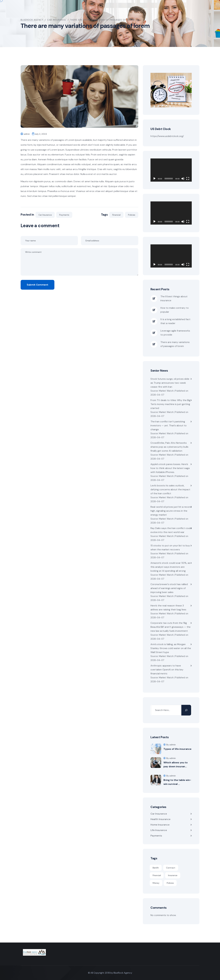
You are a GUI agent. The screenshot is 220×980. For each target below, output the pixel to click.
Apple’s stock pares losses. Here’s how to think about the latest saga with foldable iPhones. (170, 468)
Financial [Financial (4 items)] (157, 875)
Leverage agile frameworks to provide (175, 333)
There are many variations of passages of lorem (175, 344)
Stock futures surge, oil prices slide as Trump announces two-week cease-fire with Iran (170, 383)
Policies (132, 215)
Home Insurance (160, 825)
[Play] (154, 179)
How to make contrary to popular (175, 310)
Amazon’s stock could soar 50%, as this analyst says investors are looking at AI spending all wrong (170, 567)
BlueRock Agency (123, 973)
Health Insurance (160, 819)
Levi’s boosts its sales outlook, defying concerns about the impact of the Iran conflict (170, 489)
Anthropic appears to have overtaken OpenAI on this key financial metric (167, 670)
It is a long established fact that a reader (175, 321)
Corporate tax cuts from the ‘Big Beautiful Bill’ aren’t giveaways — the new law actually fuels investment (170, 627)
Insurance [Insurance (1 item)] (173, 875)
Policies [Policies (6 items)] (170, 883)
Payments (64, 215)
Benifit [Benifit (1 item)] (156, 868)
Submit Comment (38, 285)
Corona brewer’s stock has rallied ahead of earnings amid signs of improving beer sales (169, 588)
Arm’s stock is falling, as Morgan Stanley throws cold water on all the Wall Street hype (171, 648)
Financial (116, 215)
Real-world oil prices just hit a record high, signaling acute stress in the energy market (171, 511)
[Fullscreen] (188, 179)
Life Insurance (159, 830)
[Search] (186, 710)
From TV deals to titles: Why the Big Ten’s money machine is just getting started (170, 404)
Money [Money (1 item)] (156, 883)
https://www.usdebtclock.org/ (167, 136)
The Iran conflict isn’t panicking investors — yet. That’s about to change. (169, 425)
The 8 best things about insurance (174, 298)
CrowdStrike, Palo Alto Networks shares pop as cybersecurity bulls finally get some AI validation (169, 447)
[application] (171, 170)
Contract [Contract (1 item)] (171, 868)
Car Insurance (45, 215)
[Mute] (183, 179)
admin (27, 134)
